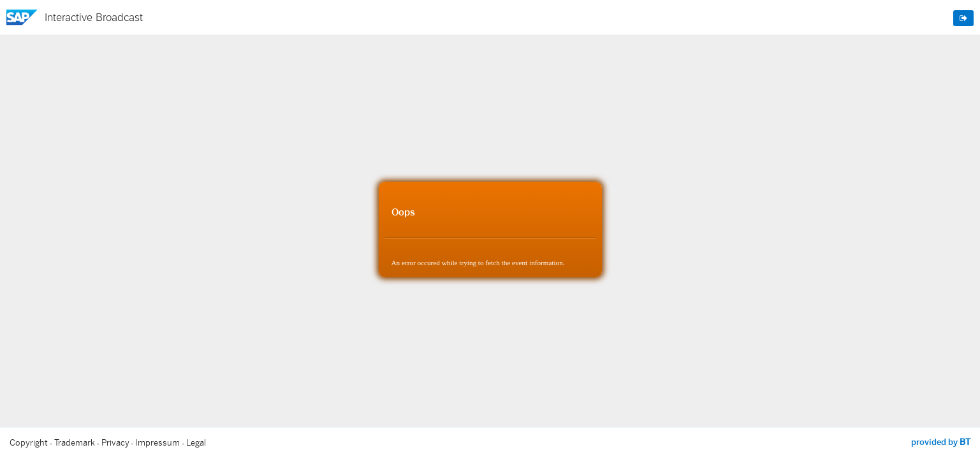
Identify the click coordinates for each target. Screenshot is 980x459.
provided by (941, 442)
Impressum (157, 443)
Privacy (115, 443)
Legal (196, 443)
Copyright (29, 443)
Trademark (75, 443)
